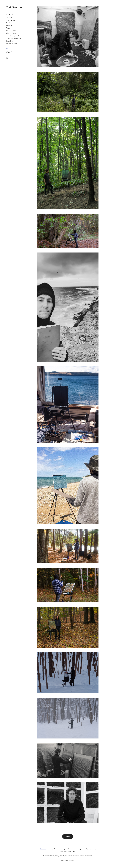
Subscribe (43, 849)
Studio (9, 48)
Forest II (9, 25)
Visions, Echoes (11, 43)
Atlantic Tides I (11, 33)
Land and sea (10, 20)
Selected (9, 18)
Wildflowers (10, 23)
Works (9, 15)
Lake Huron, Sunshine (14, 36)
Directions (9, 41)
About (9, 52)
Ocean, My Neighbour (14, 38)
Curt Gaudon (14, 7)
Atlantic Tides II (12, 31)
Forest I (8, 28)
